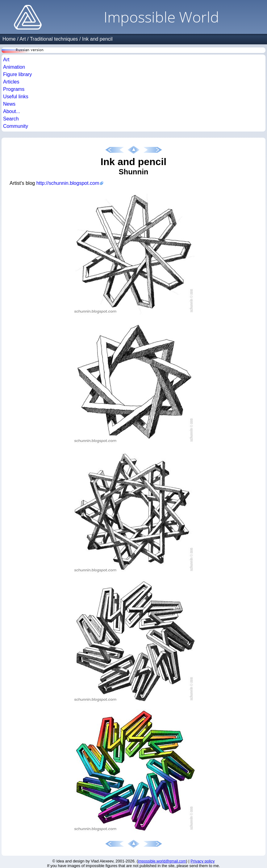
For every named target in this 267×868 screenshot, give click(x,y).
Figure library (17, 74)
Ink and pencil (97, 39)
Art (23, 39)
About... (12, 111)
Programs (14, 89)
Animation (14, 67)
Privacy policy (202, 861)
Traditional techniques (54, 39)
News (9, 104)
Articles (11, 82)
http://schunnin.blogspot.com (68, 183)
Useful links (16, 97)
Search (11, 119)
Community (16, 126)
